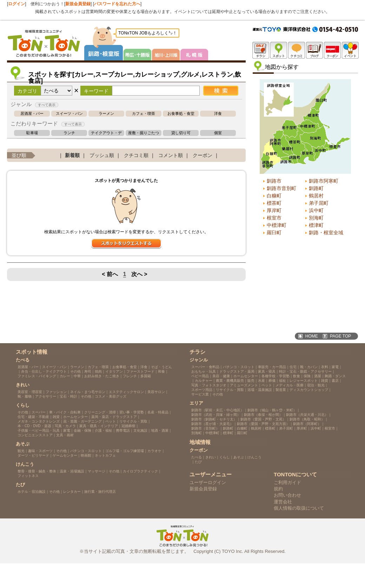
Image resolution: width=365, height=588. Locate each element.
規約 (278, 489)
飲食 (297, 376)
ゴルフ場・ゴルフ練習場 (125, 451)
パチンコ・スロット (86, 451)
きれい (211, 457)
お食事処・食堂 (181, 114)
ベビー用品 (200, 376)
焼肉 (98, 371)
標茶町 (274, 203)
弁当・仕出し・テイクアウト (44, 371)
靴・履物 (25, 396)
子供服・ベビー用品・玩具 (39, 430)
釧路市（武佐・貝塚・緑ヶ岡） (216, 415)
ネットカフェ (105, 455)
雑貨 (56, 417)
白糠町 (274, 196)
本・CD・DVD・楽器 (34, 426)
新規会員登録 (78, 4)
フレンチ (130, 376)
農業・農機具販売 (230, 381)
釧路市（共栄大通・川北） (307, 415)
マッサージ (97, 471)
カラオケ (154, 451)
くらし (225, 457)
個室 (218, 133)
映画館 (86, 455)
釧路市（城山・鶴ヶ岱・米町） (272, 410)
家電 (67, 430)
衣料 (325, 367)
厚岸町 (274, 210)
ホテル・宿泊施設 (32, 492)
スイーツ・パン (69, 114)
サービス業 (200, 394)
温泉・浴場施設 (72, 471)
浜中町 (316, 210)
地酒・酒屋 (160, 430)
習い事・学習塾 (132, 412)
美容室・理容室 (30, 392)
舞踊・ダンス (335, 376)
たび (198, 462)
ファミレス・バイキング (37, 376)
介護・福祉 (104, 430)
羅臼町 (274, 233)
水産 (261, 381)
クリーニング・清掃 (100, 412)
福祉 (283, 381)
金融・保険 (82, 430)
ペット (111, 421)
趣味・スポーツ (40, 451)
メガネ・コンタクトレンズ (39, 421)
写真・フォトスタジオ (209, 385)
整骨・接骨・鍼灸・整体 (37, 471)
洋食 (218, 114)
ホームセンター (75, 417)
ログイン (16, 4)
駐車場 (32, 133)
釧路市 (274, 181)
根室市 (274, 218)
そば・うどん (161, 367)
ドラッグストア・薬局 (237, 371)
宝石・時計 (68, 396)
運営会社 (283, 502)
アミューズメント (244, 385)
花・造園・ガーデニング (82, 421)
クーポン (203, 155)
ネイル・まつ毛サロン (88, 392)
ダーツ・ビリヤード (33, 455)
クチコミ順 (136, 155)
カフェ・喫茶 (144, 114)
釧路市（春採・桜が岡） (263, 415)
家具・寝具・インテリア (99, 426)
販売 (251, 381)
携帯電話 (123, 430)
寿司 (88, 371)
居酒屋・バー (32, 114)
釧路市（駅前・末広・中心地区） (218, 410)
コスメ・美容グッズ (111, 396)
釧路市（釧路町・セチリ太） (214, 419)
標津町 (316, 225)
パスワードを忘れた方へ (117, 4)
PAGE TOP (340, 336)
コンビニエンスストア (35, 435)
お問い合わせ (287, 495)
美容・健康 (221, 376)
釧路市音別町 (281, 188)
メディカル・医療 (290, 385)
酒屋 (318, 376)
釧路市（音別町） (205, 428)
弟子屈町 (319, 203)
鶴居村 (316, 196)
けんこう (254, 457)
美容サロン (156, 392)
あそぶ (239, 457)
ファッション (56, 392)
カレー (65, 376)
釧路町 (316, 188)
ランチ (69, 133)
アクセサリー (46, 396)
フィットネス (28, 476)
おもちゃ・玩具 (204, 371)
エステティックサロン (126, 392)
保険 (307, 376)
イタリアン (114, 371)
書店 (335, 381)
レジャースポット (304, 381)
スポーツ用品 (202, 390)
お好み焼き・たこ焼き (102, 376)
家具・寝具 (267, 371)
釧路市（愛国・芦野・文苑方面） (263, 424)
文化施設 (140, 430)
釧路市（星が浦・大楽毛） (212, 424)
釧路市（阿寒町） (307, 424)
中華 (77, 376)
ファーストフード (140, 371)
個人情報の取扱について (299, 508)
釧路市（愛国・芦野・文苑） (263, 419)
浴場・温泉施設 (260, 390)
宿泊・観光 (316, 385)
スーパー (39, 412)
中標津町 (277, 225)
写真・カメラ (65, 426)
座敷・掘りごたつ (144, 133)
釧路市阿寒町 (324, 181)
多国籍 (146, 376)
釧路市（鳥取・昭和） (307, 419)
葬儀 (272, 381)
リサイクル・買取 (133, 421)
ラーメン (106, 114)
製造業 (281, 390)
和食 (161, 371)
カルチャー (204, 381)
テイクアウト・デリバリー (106, 133)
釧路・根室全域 (326, 233)
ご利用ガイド (287, 482)
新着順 (72, 155)
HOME (312, 336)
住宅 (293, 367)
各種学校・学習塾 (276, 376)
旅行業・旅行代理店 (100, 492)
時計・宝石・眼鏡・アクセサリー (305, 371)
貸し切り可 (181, 133)
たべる (197, 457)
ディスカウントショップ (309, 390)
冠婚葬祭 (128, 426)
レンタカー (72, 492)
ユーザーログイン (208, 482)
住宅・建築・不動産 (33, 417)
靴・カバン (309, 367)
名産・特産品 (158, 412)
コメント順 (171, 155)
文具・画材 (65, 435)
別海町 (316, 218)
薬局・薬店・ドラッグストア (114, 417)
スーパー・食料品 (205, 367)
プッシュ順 (102, 155)
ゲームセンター (65, 455)
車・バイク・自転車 (65, 412)
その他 (75, 371)
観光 (21, 451)
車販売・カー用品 (272, 367)
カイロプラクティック (140, 471)
